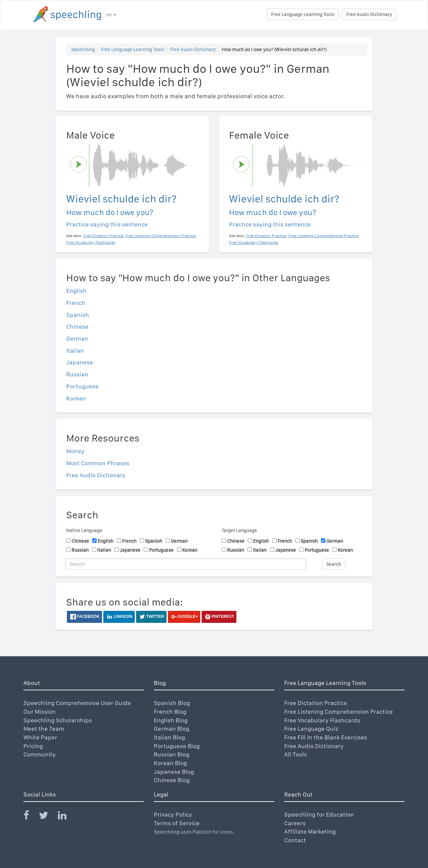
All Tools (296, 754)
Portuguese (82, 386)
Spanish (78, 315)
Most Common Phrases (98, 463)
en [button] (111, 15)
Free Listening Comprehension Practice (339, 712)
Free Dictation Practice (316, 703)
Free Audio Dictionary (369, 14)
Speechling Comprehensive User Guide (77, 703)
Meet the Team (44, 729)
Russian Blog (172, 754)
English (76, 291)
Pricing (33, 746)
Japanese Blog (174, 772)
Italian (75, 351)
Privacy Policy (173, 814)
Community (40, 754)
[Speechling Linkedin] (66, 817)
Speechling (83, 49)
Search (334, 564)
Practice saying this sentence (107, 224)
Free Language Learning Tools (303, 14)
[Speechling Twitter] (48, 817)
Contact (295, 840)
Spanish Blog (172, 703)
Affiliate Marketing (310, 831)
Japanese (80, 362)
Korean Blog (170, 763)
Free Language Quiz (311, 729)
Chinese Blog (172, 780)
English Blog (171, 720)
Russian (77, 374)
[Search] (186, 564)
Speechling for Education (319, 814)
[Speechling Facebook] (30, 817)
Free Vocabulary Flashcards (322, 720)
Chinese (77, 326)
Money (75, 451)
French (76, 303)
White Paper (40, 737)
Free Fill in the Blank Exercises (326, 737)
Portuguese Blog (177, 746)
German (77, 338)
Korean (76, 398)
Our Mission (40, 712)
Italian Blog (169, 737)
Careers (295, 823)
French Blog (170, 712)
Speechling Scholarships (58, 720)
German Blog (172, 729)
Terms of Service (177, 823)
